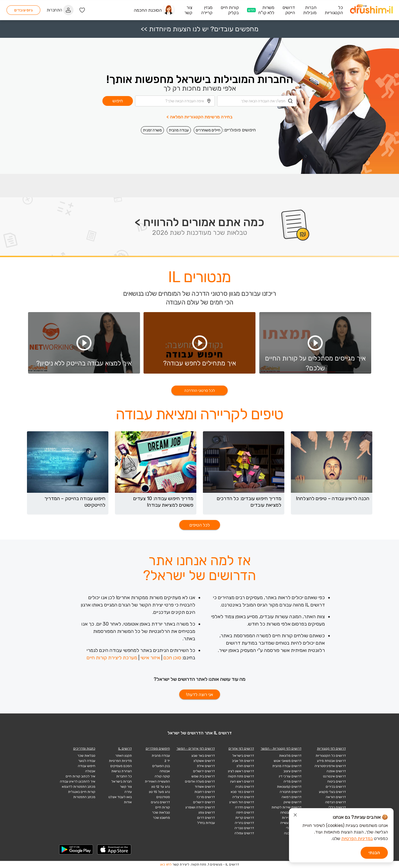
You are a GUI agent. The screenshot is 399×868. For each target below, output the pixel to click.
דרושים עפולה (244, 833)
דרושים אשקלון (204, 761)
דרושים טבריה (244, 828)
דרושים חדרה (245, 807)
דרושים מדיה (293, 781)
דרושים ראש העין (242, 781)
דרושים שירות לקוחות (287, 807)
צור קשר (126, 787)
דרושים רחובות (205, 792)
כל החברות (124, 776)
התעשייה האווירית (157, 781)
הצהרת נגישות (122, 771)
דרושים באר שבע (203, 756)
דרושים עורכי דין (290, 776)
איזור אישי (150, 658)
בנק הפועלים (161, 766)
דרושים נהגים (160, 802)
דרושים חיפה (245, 812)
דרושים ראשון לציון (241, 771)
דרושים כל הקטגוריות (331, 756)
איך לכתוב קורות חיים (80, 776)
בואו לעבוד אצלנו (120, 797)
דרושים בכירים (336, 787)
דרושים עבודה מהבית (287, 766)
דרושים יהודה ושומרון (200, 807)
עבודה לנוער (87, 761)
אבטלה (90, 771)
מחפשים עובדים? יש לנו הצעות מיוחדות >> (200, 28)
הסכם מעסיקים (121, 766)
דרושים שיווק (293, 802)
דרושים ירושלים (204, 771)
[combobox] (257, 100)
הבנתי (374, 853)
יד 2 (167, 761)
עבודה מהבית (179, 129)
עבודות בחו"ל (206, 823)
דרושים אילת (206, 766)
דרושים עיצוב (293, 771)
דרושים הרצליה (243, 797)
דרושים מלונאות (290, 756)
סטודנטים (163, 797)
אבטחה (165, 771)
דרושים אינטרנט (334, 776)
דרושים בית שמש (203, 776)
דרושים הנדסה (336, 802)
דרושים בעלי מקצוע (332, 792)
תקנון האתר (124, 756)
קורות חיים (163, 807)
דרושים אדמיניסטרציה (330, 766)
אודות (128, 802)
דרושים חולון (245, 766)
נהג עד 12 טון (161, 787)
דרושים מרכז (206, 797)
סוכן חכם (172, 658)
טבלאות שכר (161, 812)
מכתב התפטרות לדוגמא (79, 787)
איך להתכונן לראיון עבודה (78, 781)
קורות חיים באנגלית (82, 792)
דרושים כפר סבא (242, 792)
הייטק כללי (294, 828)
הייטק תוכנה (293, 833)
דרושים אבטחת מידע (331, 761)
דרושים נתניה (245, 787)
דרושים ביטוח (337, 781)
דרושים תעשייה (291, 823)
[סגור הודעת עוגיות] (295, 816)
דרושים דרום (206, 818)
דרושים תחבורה (291, 792)
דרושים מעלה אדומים (200, 781)
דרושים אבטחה (291, 812)
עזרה (128, 792)
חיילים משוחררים (208, 129)
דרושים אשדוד (205, 787)
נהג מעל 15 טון (159, 792)
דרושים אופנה (336, 771)
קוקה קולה (162, 776)
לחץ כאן (166, 864)
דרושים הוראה (336, 797)
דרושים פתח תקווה (241, 776)
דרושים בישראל (243, 756)
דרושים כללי (337, 807)
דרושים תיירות (292, 818)
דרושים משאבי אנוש (288, 761)
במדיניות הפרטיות (357, 838)
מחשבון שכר (161, 818)
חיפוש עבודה (87, 766)
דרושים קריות (245, 818)
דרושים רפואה (292, 797)
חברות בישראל (122, 781)
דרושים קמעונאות (289, 787)
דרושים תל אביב (243, 761)
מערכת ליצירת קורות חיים (112, 658)
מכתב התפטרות (84, 797)
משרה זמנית (152, 129)
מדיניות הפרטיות (120, 761)
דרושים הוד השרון (242, 802)
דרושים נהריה (244, 823)
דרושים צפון (207, 812)
